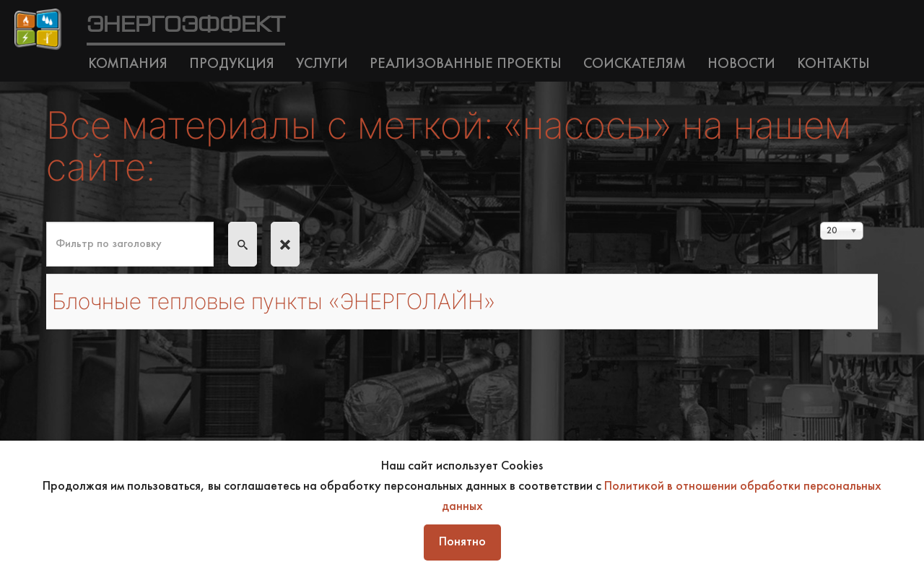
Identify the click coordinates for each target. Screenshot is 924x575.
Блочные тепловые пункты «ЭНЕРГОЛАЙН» (288, 301)
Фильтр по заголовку (47, 222)
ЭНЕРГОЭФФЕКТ (186, 25)
